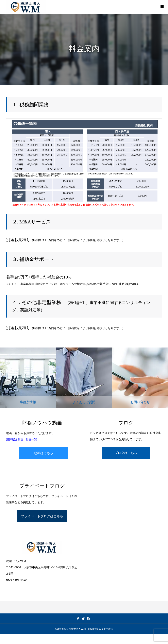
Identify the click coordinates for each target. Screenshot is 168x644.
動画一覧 (31, 439)
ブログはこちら (126, 453)
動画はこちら (44, 453)
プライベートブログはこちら (42, 516)
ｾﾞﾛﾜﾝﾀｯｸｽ (107, 629)
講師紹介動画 (15, 439)
